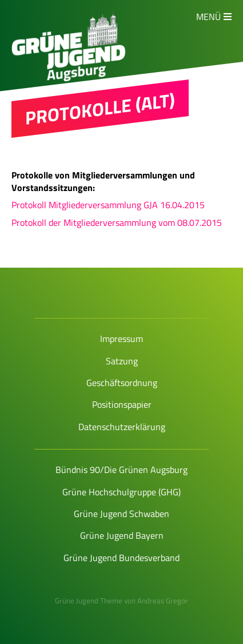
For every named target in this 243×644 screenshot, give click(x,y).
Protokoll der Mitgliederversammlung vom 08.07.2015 (117, 222)
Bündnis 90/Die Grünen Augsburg (121, 470)
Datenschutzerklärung (122, 427)
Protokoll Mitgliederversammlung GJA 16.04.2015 (108, 205)
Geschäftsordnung (122, 383)
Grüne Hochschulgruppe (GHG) (121, 492)
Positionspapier (122, 404)
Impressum (121, 339)
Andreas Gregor (163, 601)
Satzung (122, 361)
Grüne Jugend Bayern (122, 535)
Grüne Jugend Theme (89, 601)
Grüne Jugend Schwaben (121, 514)
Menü (208, 17)
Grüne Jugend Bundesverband (121, 558)
